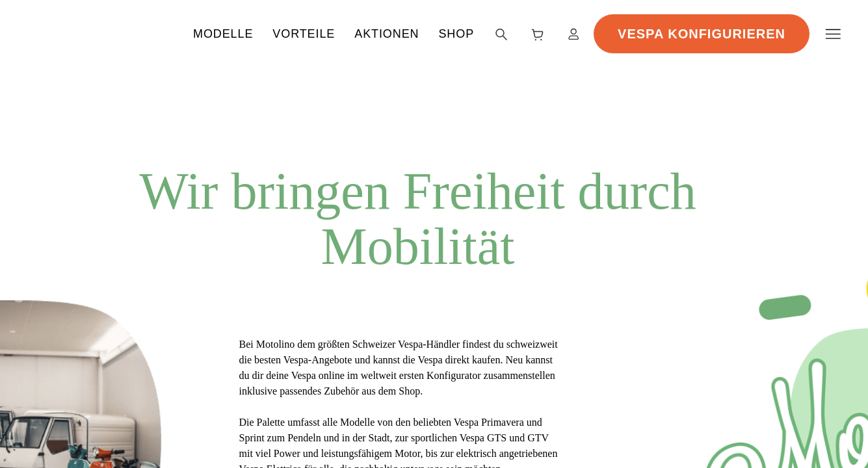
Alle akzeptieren (615, 409)
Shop (549, 32)
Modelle (316, 32)
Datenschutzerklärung (152, 451)
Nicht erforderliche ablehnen (615, 379)
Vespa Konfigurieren (748, 32)
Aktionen (480, 32)
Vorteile (397, 32)
